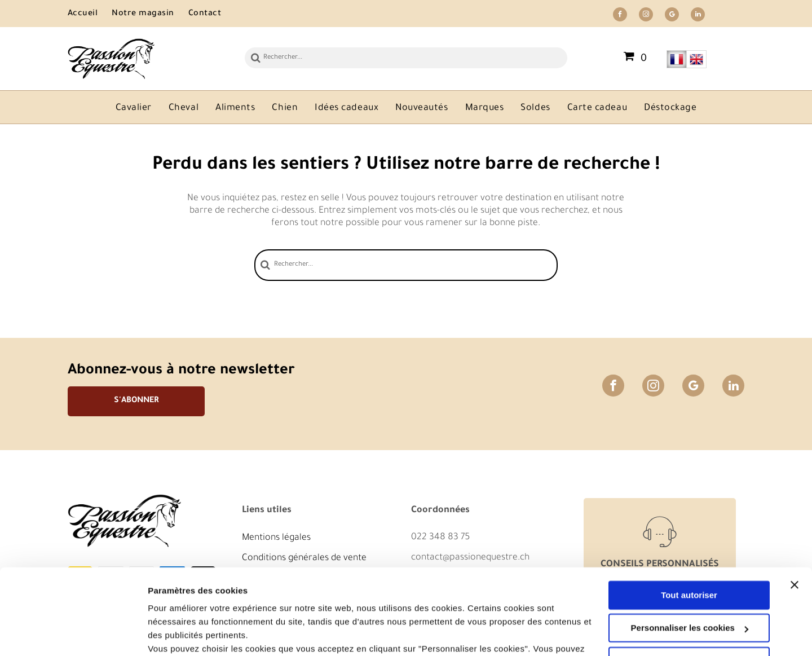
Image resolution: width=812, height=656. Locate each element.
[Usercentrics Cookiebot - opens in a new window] (73, 634)
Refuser (689, 588)
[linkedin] (698, 16)
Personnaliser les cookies (690, 555)
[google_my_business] (672, 16)
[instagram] (646, 16)
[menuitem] (90, 14)
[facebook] (620, 16)
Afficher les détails (186, 634)
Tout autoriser (689, 522)
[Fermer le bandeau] (795, 512)
